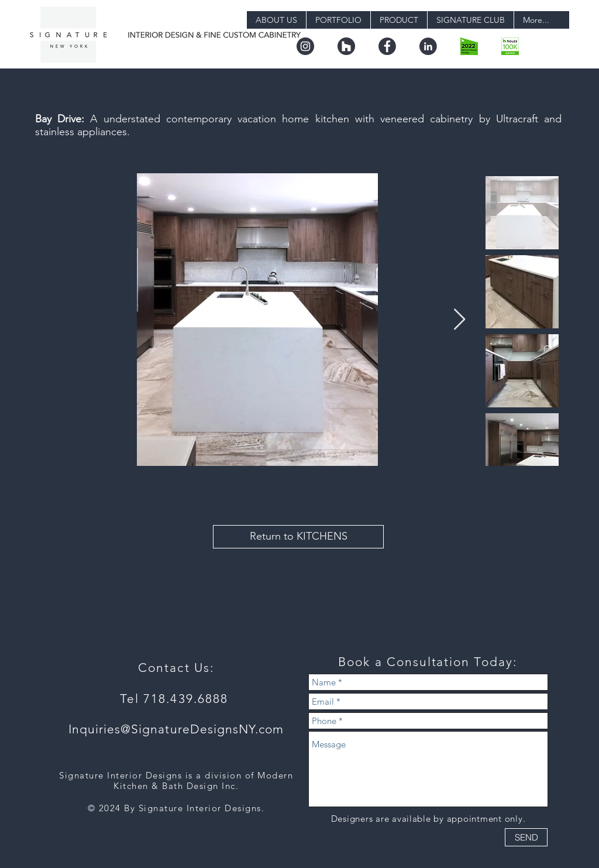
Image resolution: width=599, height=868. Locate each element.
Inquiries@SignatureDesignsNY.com (176, 729)
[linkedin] (428, 46)
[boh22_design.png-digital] (469, 46)
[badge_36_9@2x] (510, 46)
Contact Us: (176, 668)
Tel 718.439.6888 (176, 699)
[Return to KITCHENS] (298, 537)
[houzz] (346, 46)
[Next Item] (459, 320)
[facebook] (387, 46)
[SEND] (526, 837)
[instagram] (305, 46)
